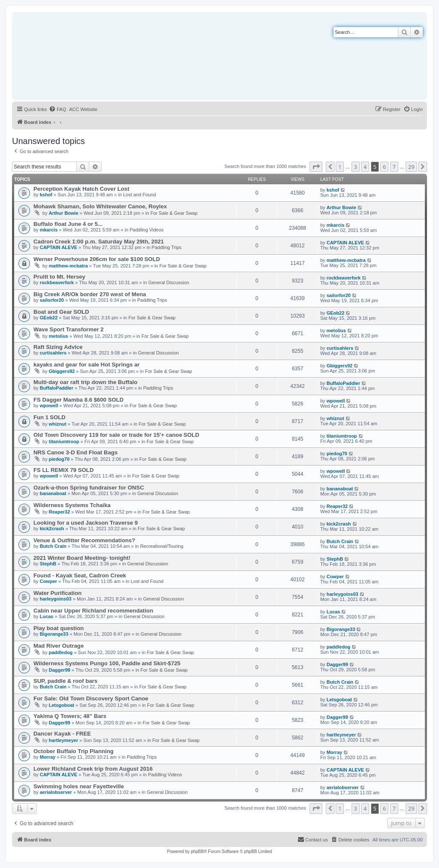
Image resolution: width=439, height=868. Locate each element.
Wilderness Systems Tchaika (72, 505)
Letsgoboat (62, 705)
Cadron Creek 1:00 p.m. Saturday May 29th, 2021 (99, 242)
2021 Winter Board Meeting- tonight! (82, 558)
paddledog (61, 652)
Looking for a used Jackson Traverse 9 (86, 523)
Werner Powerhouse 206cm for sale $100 (88, 259)
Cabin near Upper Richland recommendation (93, 611)
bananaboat (53, 493)
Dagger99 (60, 670)
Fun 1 (41, 417)
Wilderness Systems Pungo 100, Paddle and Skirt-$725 (107, 663)
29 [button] (411, 167)
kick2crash (52, 529)
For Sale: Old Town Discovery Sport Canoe (91, 698)
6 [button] (384, 167)
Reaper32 (60, 512)
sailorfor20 (52, 300)
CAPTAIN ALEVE (59, 247)
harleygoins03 (56, 599)
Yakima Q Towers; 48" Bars (70, 716)
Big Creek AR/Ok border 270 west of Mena (90, 294)
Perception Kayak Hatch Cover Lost (81, 189)
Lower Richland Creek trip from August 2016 (93, 769)
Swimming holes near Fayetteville (79, 786)
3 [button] (356, 167)
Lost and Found (139, 195)
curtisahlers (53, 353)
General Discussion (169, 282)
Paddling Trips (167, 247)
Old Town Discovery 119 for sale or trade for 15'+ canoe (108, 435)
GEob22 (49, 318)
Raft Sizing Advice (58, 347)
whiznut (58, 424)
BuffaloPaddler (57, 388)
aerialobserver (56, 792)
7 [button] (394, 167)
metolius (59, 336)
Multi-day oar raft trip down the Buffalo (86, 382)
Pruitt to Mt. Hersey (59, 277)
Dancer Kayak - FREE (62, 734)
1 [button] (340, 167)
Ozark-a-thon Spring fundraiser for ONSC (89, 488)
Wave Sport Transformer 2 (69, 329)
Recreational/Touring (162, 546)
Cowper (48, 581)
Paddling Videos (146, 230)
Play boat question (59, 628)
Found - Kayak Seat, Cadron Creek (80, 575)
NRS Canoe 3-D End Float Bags (75, 452)
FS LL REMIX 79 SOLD (63, 470)
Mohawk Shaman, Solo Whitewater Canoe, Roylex (100, 206)
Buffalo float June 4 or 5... (68, 224)
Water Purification (57, 593)
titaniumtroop (64, 442)
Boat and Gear (53, 312)
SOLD (152, 259)
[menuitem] (57, 109)
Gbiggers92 (62, 371)
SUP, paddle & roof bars (65, 681)
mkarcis (49, 230)
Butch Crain (53, 546)
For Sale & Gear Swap (174, 213)
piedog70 (59, 459)
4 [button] (365, 167)
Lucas (47, 616)
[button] (316, 167)
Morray (48, 757)
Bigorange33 (54, 634)
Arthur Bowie (64, 213)
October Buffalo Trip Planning (74, 751)
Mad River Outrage (59, 646)
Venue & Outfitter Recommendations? (84, 540)
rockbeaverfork (57, 282)
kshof (46, 195)
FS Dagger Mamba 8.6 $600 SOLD (78, 400)
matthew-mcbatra (68, 266)
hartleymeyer (64, 740)
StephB (48, 564)
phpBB (197, 851)
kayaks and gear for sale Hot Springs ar (87, 365)
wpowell (49, 405)
